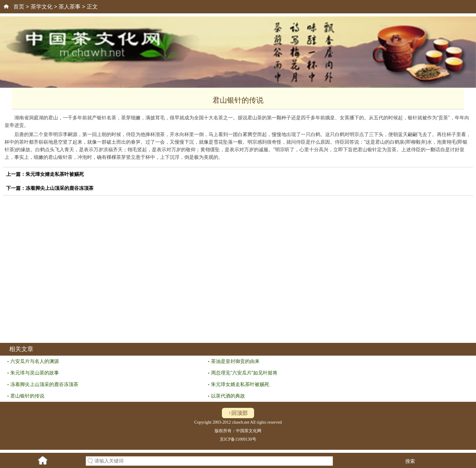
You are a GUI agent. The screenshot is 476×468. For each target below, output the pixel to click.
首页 (19, 7)
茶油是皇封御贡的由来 (235, 361)
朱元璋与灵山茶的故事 (35, 373)
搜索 (410, 461)
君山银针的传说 (27, 396)
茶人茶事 (70, 7)
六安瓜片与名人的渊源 (35, 361)
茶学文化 (42, 7)
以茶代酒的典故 (228, 396)
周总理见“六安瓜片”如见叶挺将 (244, 373)
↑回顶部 (238, 413)
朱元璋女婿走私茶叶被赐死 (55, 174)
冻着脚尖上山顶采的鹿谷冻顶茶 (59, 188)
